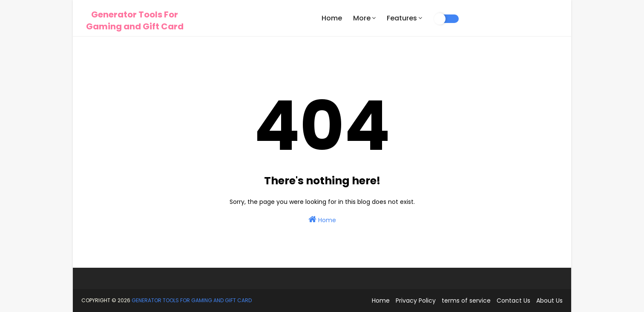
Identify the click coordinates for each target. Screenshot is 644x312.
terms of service (466, 301)
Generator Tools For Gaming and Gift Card (135, 20)
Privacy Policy (416, 301)
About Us (549, 301)
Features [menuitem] (402, 18)
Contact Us (513, 301)
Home (322, 220)
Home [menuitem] (332, 18)
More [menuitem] (362, 18)
